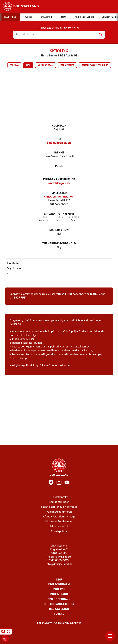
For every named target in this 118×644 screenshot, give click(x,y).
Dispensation (59, 230)
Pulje (59, 166)
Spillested (59, 193)
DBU (59, 580)
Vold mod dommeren (59, 512)
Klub (59, 139)
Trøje (44, 217)
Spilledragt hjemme (59, 214)
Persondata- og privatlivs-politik (59, 624)
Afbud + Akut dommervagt (59, 517)
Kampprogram (45, 65)
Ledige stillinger (59, 502)
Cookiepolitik (59, 531)
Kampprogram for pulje (95, 65)
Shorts (59, 217)
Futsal (59, 614)
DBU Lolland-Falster (59, 604)
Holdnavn (59, 126)
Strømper (74, 217)
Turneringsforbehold (59, 244)
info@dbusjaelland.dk (59, 564)
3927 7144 (20, 298)
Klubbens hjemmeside (59, 180)
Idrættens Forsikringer (59, 522)
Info (28, 65)
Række (59, 153)
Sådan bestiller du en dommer (59, 507)
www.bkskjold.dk (59, 183)
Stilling (14, 65)
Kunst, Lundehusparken (59, 197)
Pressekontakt (59, 497)
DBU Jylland (59, 595)
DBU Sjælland (59, 609)
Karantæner (67, 65)
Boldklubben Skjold (59, 143)
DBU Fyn (59, 590)
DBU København (59, 599)
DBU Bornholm (59, 585)
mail (93, 294)
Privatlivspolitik (59, 527)
